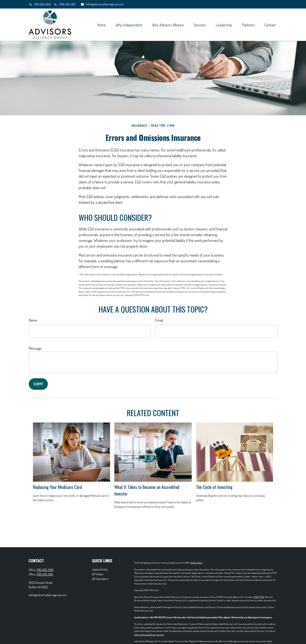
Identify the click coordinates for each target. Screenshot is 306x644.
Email (159, 320)
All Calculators (100, 579)
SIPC (262, 597)
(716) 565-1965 (40, 4)
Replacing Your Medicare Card (57, 487)
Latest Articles (100, 569)
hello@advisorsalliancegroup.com (102, 4)
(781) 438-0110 (64, 4)
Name (33, 320)
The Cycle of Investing (214, 487)
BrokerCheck (197, 563)
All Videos (98, 574)
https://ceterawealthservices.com (149, 635)
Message (35, 348)
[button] (101, 25)
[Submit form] (38, 384)
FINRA (256, 597)
